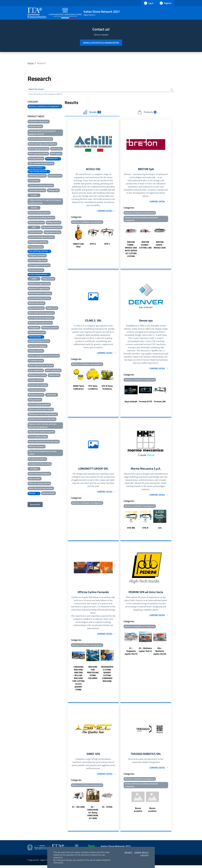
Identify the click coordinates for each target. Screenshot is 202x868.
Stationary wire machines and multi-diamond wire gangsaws (43, 426)
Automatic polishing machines (40, 139)
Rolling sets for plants (37, 376)
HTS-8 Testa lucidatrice (107, 389)
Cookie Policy (141, 852)
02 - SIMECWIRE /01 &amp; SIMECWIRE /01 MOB (93, 815)
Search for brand (37, 89)
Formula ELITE (145, 403)
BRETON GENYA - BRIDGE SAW (160, 246)
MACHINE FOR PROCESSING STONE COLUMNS (93, 675)
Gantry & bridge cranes (38, 261)
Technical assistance (37, 447)
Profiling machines (36, 351)
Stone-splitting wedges (38, 437)
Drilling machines (54, 223)
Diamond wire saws (36, 223)
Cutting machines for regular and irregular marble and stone (45, 202)
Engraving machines (52, 233)
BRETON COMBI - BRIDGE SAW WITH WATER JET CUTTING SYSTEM (131, 250)
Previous (69, 237)
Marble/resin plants (37, 304)
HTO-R (145, 530)
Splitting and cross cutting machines (43, 415)
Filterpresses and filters (38, 242)
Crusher (34, 196)
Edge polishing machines (52, 228)
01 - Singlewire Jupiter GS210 (131, 653)
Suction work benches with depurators (44, 442)
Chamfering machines (37, 176)
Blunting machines (36, 159)
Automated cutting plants (39, 122)
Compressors (34, 181)
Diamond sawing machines (39, 213)
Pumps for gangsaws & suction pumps (44, 356)
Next (118, 237)
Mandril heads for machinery (40, 294)
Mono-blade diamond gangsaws (41, 313)
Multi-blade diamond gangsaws (41, 318)
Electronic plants (35, 233)
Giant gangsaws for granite (39, 266)
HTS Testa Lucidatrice (93, 389)
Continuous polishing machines (41, 186)
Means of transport (36, 308)
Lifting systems (48, 279)
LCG (160, 530)
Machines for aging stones (39, 289)
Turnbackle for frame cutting (40, 464)
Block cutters (57, 149)
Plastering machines (50, 328)
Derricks (34, 208)
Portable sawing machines (39, 341)
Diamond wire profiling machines (41, 218)
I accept (144, 855)
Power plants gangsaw (38, 346)
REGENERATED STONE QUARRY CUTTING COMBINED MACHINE (107, 676)
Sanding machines (36, 381)
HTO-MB (131, 530)
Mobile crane (52, 308)
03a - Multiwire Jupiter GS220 (160, 653)
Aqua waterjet (131, 403)
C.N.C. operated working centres (41, 164)
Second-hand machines (38, 385)
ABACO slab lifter (78, 246)
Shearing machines (36, 395)
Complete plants (55, 176)
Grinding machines (36, 271)
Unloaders (34, 469)
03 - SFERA (107, 810)
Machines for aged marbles (39, 284)
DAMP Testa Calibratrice (78, 389)
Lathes (34, 279)
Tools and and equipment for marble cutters (43, 453)
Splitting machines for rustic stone (42, 420)
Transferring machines (37, 459)
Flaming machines (36, 247)
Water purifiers (35, 479)
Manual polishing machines (39, 299)
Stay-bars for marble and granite (41, 432)
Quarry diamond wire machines (41, 366)
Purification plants (36, 361)
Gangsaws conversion (37, 256)
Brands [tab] (92, 113)
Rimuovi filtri (35, 505)
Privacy (129, 852)
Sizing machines (35, 400)
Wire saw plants (48, 494)
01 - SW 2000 (78, 810)
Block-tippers (56, 154)
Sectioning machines (37, 390)
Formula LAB (160, 403)
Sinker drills (52, 395)
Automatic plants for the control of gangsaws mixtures (42, 133)
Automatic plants (35, 127)
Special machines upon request (41, 410)
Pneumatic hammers (37, 333)
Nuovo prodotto (138, 813)
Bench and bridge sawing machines (42, 144)
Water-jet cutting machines (39, 484)
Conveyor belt (53, 191)
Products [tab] (147, 113)
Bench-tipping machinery (39, 149)
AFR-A (93, 245)
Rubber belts (54, 376)
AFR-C (107, 245)
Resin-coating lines (53, 371)
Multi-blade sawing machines (40, 323)
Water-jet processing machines (41, 489)
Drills (34, 228)
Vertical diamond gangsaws (39, 474)
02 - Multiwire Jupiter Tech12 (145, 652)
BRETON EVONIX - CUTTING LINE (145, 246)
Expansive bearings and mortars (41, 237)
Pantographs (34, 328)
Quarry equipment (36, 371)
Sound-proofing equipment (39, 405)
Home (31, 63)
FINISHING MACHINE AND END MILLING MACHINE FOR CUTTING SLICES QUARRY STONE (78, 680)
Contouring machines (37, 191)
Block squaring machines (38, 154)
